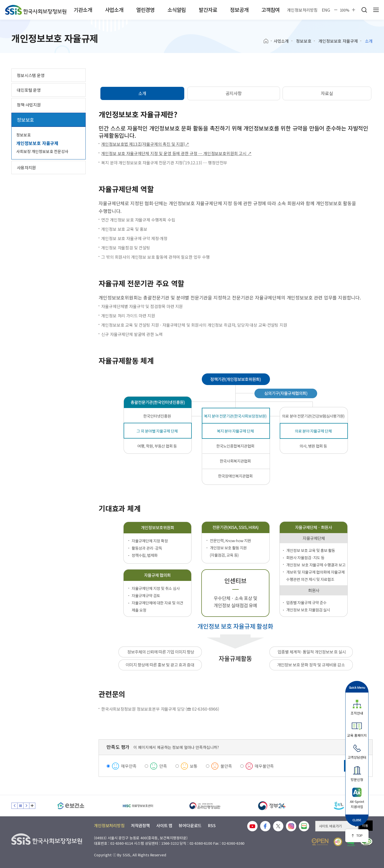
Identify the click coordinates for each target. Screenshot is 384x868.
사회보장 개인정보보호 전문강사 (42, 151)
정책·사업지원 (29, 105)
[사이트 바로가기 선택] (337, 826)
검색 (364, 10)
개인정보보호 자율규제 (338, 41)
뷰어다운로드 (190, 825)
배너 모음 (32, 806)
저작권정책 (140, 825)
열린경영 (145, 10)
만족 (163, 766)
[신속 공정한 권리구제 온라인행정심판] (205, 806)
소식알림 (177, 10)
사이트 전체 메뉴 (376, 10)
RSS (212, 825)
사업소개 (114, 10)
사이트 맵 (164, 825)
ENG (326, 10)
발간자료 (208, 10)
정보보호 (304, 41)
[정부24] (272, 806)
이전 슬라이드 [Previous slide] (14, 806)
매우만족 (129, 766)
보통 (194, 766)
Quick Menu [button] (357, 688)
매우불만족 (264, 766)
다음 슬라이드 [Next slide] (26, 806)
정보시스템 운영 (31, 75)
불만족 (226, 766)
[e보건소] (71, 806)
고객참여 (271, 10)
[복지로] (339, 806)
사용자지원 (26, 167)
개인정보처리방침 (302, 10)
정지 (20, 806)
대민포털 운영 (29, 90)
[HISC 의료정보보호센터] (138, 806)
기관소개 (83, 10)
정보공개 (239, 10)
